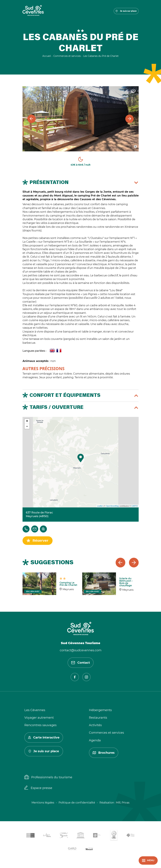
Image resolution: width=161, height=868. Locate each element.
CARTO (134, 506)
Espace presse (38, 788)
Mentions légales (43, 803)
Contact (81, 663)
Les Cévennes (35, 710)
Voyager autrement (39, 718)
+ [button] (27, 421)
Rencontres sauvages (40, 725)
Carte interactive (44, 738)
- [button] (27, 426)
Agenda (95, 740)
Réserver (40, 541)
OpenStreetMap (112, 506)
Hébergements (100, 710)
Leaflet (100, 506)
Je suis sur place (126, 11)
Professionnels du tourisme (48, 777)
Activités (95, 725)
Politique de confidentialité (77, 803)
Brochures (104, 753)
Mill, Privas (123, 803)
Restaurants (98, 718)
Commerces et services (106, 733)
